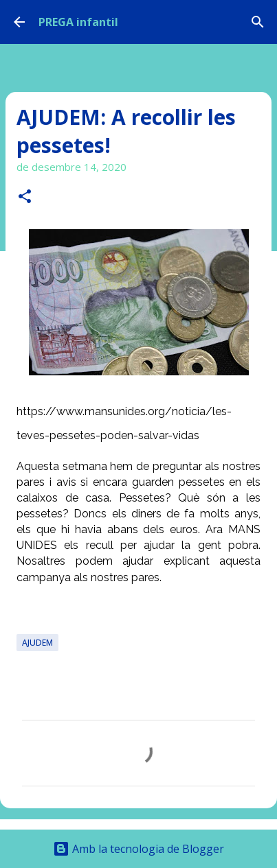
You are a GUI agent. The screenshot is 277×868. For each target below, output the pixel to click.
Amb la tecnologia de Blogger (138, 849)
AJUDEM (37, 643)
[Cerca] (258, 22)
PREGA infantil (78, 22)
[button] (25, 197)
